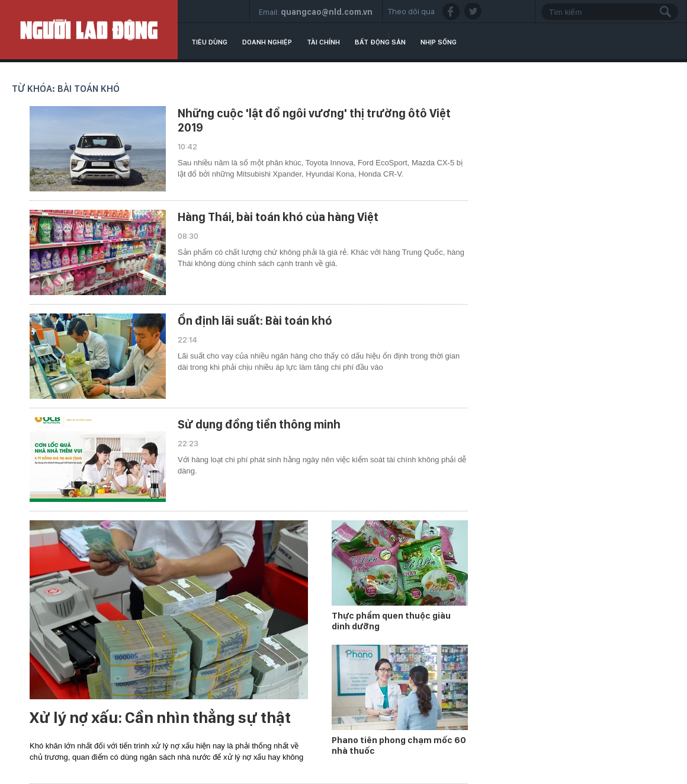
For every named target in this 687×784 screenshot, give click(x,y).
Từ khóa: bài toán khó (66, 89)
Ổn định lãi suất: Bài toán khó (255, 321)
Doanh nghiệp (267, 42)
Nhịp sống (439, 42)
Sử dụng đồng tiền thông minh (259, 424)
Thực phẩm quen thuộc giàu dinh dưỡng (391, 621)
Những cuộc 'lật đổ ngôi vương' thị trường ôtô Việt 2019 (314, 120)
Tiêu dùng (209, 42)
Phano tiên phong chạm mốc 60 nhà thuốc (399, 745)
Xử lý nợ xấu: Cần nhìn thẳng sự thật (160, 718)
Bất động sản (380, 42)
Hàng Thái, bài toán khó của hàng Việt (278, 217)
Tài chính (323, 42)
